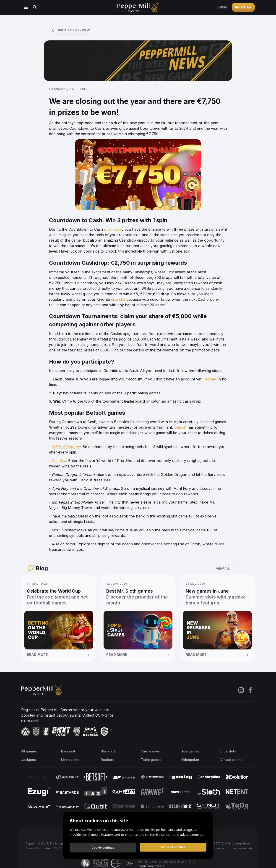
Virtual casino (231, 760)
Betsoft (180, 427)
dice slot (118, 299)
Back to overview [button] (71, 30)
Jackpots (29, 760)
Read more (59, 655)
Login (222, 7)
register (210, 379)
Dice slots (228, 751)
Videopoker (190, 760)
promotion (113, 229)
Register (243, 7)
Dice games (190, 751)
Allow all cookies (173, 847)
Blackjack (108, 751)
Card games (150, 751)
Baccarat (68, 751)
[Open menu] (26, 7)
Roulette (108, 760)
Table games (151, 760)
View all (223, 568)
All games (29, 751)
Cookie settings (103, 848)
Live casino (70, 760)
